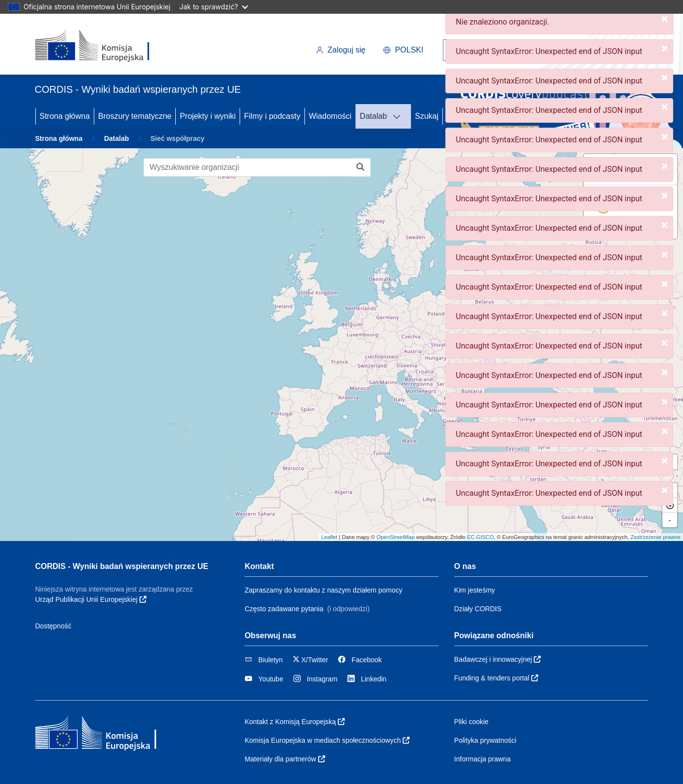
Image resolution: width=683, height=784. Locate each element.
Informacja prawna (482, 759)
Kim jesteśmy (475, 590)
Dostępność (54, 626)
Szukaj (427, 116)
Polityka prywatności (485, 740)
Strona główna (65, 116)
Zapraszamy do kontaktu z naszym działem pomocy (323, 590)
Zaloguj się (341, 50)
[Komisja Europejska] (102, 46)
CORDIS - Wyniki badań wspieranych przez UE (122, 566)
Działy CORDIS (478, 609)
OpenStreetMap (396, 537)
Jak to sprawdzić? (213, 7)
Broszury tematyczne (135, 116)
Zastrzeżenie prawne (656, 537)
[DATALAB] (400, 116)
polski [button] (403, 50)
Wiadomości (330, 116)
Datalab (373, 116)
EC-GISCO (480, 537)
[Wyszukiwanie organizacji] (247, 167)
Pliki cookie (471, 722)
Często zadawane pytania (284, 609)
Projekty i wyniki (208, 116)
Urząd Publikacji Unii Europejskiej (91, 599)
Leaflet (329, 537)
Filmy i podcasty (272, 116)
